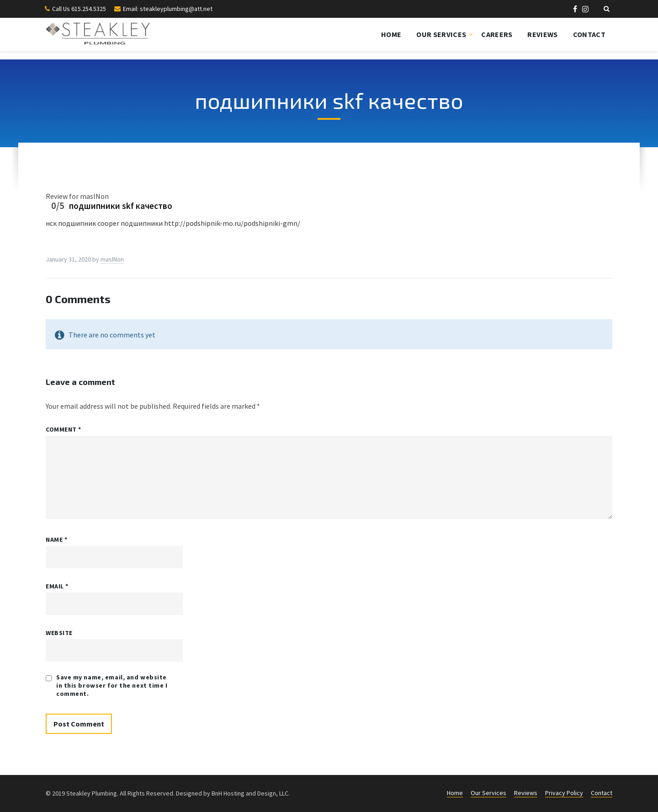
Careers (497, 34)
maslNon (112, 259)
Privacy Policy (564, 793)
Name (56, 540)
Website (59, 633)
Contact (589, 34)
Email (57, 586)
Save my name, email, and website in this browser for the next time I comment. (112, 685)
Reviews (542, 34)
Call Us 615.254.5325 (79, 9)
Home (391, 34)
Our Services (441, 34)
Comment (64, 429)
